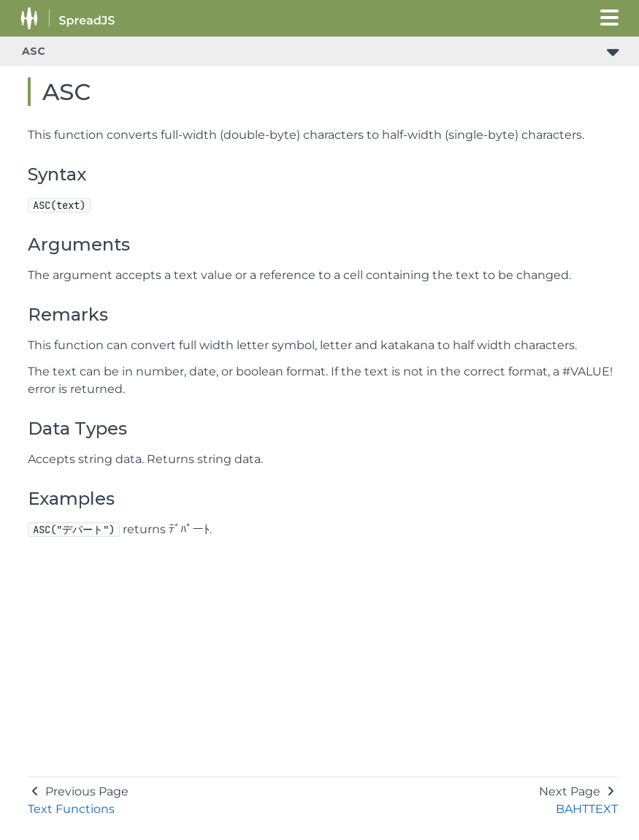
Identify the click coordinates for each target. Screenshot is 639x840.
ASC (34, 51)
